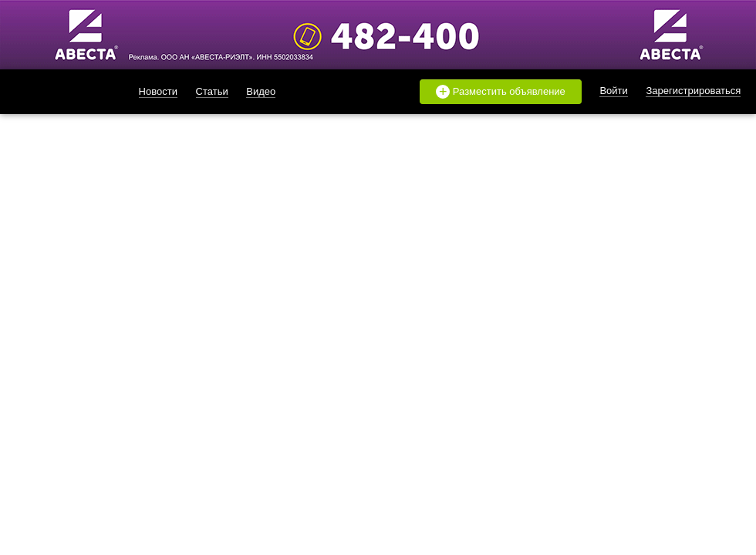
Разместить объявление (501, 92)
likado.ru (58, 92)
